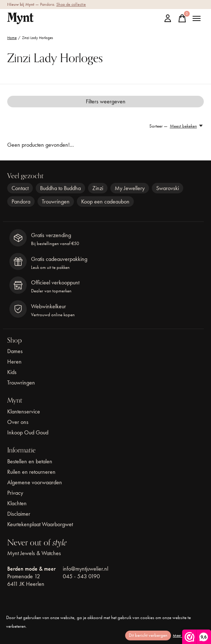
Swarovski (168, 188)
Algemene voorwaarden (35, 482)
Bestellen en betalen (30, 461)
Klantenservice (24, 411)
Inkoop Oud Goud (28, 432)
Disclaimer (19, 514)
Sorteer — (158, 126)
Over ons (18, 422)
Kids (12, 372)
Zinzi (98, 188)
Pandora (21, 201)
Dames (15, 351)
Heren (14, 362)
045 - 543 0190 (81, 576)
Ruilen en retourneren (31, 472)
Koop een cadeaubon (105, 201)
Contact (20, 188)
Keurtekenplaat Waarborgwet (40, 524)
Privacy (15, 493)
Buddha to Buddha (60, 188)
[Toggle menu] (197, 18)
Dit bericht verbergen (148, 635)
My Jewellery (130, 188)
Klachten (17, 503)
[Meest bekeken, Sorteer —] (187, 126)
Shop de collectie (71, 4)
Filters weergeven (106, 101)
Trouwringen (56, 201)
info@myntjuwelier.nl (85, 569)
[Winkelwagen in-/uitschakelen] (182, 18)
